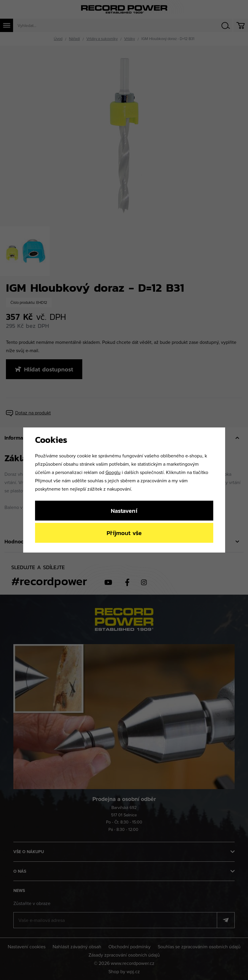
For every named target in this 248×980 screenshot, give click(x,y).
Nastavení (124, 511)
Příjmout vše (124, 533)
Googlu (113, 472)
